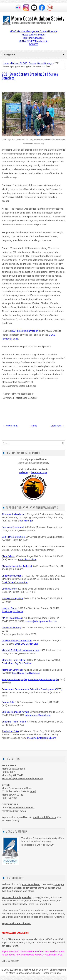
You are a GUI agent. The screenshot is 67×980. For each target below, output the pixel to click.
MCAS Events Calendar (33, 35)
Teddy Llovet (30, 888)
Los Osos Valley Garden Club (17, 641)
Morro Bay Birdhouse (13, 670)
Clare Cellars (8, 556)
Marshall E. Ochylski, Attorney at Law (20, 650)
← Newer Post (10, 426)
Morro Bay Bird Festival (14, 660)
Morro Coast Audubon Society (31, 970)
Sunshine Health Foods (14, 722)
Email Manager (25, 521)
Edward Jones (9, 589)
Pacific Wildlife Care (44, 817)
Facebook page (39, 472)
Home (6, 63)
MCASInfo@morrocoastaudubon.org (23, 779)
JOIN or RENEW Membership (33, 41)
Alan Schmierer (31, 884)
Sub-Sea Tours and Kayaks (16, 712)
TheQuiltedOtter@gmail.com (41, 738)
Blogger (57, 973)
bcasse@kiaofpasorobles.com (41, 621)
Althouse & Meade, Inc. (14, 514)
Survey (32, 63)
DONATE (33, 44)
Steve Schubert (46, 888)
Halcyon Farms (9, 608)
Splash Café (8, 702)
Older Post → (57, 426)
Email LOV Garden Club (27, 644)
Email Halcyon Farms (13, 611)
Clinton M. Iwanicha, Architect (17, 566)
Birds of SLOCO (19, 63)
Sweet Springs (45, 63)
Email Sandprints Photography (43, 679)
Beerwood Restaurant (13, 527)
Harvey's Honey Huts (12, 598)
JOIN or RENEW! (46, 845)
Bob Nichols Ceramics (13, 537)
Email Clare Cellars (27, 560)
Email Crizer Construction (15, 582)
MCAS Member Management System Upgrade (34, 31)
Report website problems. (16, 923)
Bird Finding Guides (33, 38)
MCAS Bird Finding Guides (17, 897)
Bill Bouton (15, 888)
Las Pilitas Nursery (11, 628)
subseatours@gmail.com (38, 715)
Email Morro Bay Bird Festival (17, 663)
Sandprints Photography (14, 679)
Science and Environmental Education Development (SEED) (32, 689)
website (23, 472)
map (33, 791)
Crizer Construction (12, 576)
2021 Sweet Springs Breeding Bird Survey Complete (30, 76)
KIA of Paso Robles (12, 618)
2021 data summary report (25, 331)
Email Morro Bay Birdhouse (26, 673)
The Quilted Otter (10, 731)
